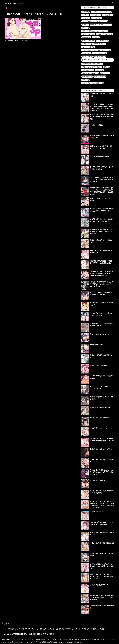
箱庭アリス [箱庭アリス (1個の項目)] (105, 73)
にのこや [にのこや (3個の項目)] (96, 12)
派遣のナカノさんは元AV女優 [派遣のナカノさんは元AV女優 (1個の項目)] (92, 67)
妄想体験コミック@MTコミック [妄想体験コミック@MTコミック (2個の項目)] (101, 25)
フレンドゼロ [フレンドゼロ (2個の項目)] (97, 18)
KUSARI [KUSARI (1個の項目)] (109, 34)
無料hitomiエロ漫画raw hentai (19, 3)
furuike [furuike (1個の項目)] (100, 34)
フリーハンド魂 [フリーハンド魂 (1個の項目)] (100, 57)
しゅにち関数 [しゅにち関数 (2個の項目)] (108, 15)
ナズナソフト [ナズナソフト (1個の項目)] (87, 57)
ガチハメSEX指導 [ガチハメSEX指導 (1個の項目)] (89, 47)
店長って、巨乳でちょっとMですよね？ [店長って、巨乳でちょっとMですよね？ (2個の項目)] (95, 31)
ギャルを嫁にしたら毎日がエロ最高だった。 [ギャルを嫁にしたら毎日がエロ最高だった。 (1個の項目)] (96, 50)
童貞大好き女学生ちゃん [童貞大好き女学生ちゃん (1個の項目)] (91, 73)
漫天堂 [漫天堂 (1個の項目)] (107, 67)
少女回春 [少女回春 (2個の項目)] (86, 28)
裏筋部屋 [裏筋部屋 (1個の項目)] (86, 80)
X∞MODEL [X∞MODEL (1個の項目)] (87, 37)
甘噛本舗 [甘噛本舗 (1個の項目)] (100, 70)
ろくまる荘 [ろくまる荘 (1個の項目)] (87, 44)
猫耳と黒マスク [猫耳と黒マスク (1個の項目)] (88, 70)
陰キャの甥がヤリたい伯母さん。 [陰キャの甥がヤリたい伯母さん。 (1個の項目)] (93, 83)
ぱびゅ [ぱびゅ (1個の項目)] (96, 37)
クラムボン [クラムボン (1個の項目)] (87, 53)
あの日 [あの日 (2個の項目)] (86, 15)
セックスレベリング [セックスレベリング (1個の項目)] (100, 53)
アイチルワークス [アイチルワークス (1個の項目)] (100, 44)
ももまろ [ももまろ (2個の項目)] (86, 18)
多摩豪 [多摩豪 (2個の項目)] (86, 25)
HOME (59, 633)
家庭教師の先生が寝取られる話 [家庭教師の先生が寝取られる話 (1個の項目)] (93, 64)
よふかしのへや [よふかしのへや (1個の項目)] (103, 41)
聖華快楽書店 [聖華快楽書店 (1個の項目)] (87, 77)
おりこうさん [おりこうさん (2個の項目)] (96, 15)
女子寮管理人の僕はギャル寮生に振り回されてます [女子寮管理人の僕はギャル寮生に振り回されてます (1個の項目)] (97, 60)
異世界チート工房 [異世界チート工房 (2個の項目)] (89, 34)
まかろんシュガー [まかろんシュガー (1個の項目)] (89, 41)
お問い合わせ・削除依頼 (60, 638)
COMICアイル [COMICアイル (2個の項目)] (107, 12)
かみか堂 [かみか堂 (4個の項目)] (86, 12)
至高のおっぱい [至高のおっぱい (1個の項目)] (100, 77)
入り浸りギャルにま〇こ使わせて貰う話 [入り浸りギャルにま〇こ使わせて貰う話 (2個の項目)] (95, 21)
